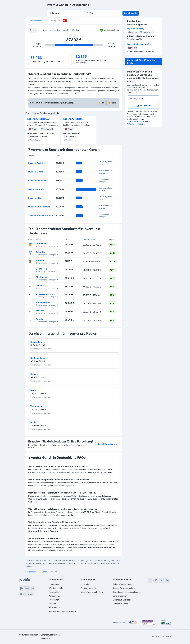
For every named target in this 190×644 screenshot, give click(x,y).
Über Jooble (54, 584)
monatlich (43, 30)
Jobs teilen (85, 584)
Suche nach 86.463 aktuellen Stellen (141, 62)
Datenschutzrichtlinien (136, 121)
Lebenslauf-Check (120, 604)
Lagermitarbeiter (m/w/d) (73, 119)
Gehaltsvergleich (120, 596)
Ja (101, 103)
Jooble (168, 637)
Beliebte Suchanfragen (122, 584)
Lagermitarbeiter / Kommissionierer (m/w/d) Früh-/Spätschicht (37, 119)
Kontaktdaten (54, 596)
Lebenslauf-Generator (122, 600)
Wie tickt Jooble (56, 588)
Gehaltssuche (131, 13)
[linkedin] (167, 580)
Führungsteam (55, 592)
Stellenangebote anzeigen (109, 163)
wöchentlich (55, 30)
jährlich (33, 30)
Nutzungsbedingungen (136, 124)
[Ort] (103, 13)
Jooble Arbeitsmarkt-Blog (92, 592)
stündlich (75, 30)
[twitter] (162, 580)
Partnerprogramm (88, 588)
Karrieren (53, 604)
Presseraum (54, 600)
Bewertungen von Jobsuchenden (127, 592)
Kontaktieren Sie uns (107, 444)
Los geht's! (143, 106)
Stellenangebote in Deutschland (62, 611)
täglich (65, 30)
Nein (112, 103)
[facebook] (150, 580)
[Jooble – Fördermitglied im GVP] (166, 623)
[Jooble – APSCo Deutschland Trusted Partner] (133, 623)
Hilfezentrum (54, 608)
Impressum (46, 639)
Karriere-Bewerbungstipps (124, 588)
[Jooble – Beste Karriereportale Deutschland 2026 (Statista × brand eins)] (149, 623)
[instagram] (156, 580)
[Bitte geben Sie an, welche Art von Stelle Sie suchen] (65, 13)
